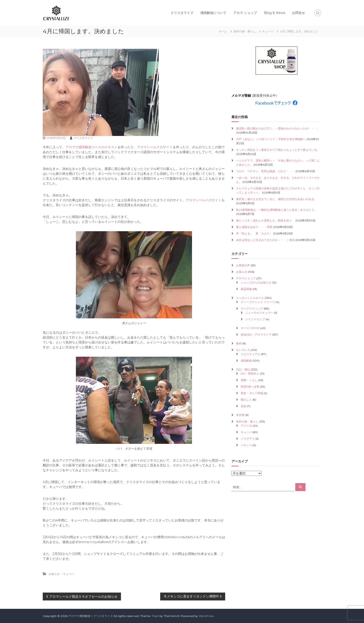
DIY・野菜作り (250, 374)
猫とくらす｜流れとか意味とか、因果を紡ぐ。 (265, 220)
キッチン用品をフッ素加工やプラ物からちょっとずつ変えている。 (278, 150)
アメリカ (246, 426)
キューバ (268, 31)
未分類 (240, 415)
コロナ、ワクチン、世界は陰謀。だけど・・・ (265, 171)
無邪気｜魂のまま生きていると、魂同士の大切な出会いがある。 (276, 199)
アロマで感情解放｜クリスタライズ (91, 616)
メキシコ (246, 445)
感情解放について (213, 13)
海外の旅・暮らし (245, 31)
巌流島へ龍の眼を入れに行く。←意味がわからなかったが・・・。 (278, 128)
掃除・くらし (249, 380)
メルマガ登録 (241, 96)
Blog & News (275, 13)
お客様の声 (243, 265)
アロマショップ (246, 278)
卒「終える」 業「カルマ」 (254, 233)
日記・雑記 (243, 369)
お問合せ (299, 13)
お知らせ (54, 574)
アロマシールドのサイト (155, 147)
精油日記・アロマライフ (256, 335)
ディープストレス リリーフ (258, 302)
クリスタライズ (182, 13)
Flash (155, 616)
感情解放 (246, 361)
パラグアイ (248, 439)
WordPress (206, 616)
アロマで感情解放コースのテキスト (91, 147)
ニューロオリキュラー (259, 313)
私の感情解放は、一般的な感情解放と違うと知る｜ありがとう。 (276, 210)
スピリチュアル (250, 354)
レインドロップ (255, 319)
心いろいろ (243, 350)
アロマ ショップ (245, 13)
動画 (239, 343)
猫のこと (246, 400)
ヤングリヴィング (252, 308)
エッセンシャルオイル (250, 298)
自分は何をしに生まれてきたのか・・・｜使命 (265, 240)
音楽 (244, 406)
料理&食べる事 (250, 387)
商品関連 (246, 289)
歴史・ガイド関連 (252, 393)
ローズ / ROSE (250, 328)
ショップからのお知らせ (256, 282)
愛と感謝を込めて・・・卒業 (254, 227)
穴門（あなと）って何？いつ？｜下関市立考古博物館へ (271, 139)
